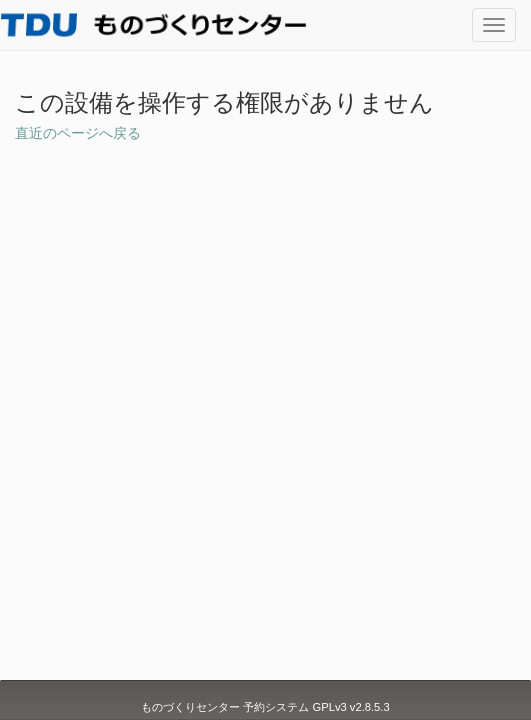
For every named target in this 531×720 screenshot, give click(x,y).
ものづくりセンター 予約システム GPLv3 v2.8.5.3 (265, 707)
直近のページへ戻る (78, 133)
